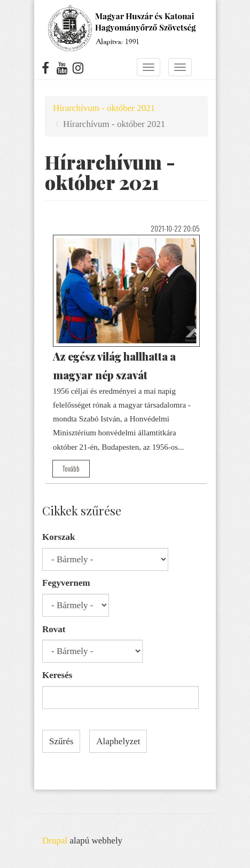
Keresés (57, 675)
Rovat (54, 629)
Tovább (71, 468)
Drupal (55, 841)
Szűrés (61, 741)
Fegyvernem (66, 583)
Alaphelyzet (118, 741)
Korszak (58, 537)
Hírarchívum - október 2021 (104, 108)
